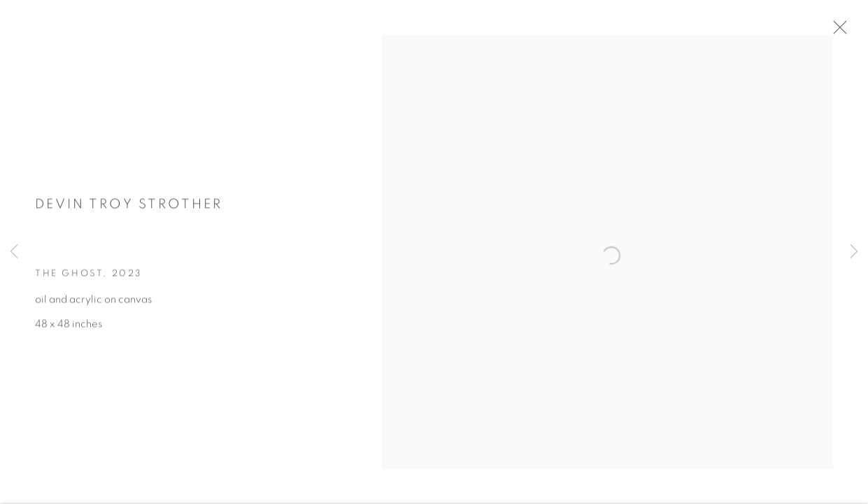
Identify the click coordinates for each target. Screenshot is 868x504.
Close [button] (841, 31)
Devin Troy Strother (129, 208)
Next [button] (854, 252)
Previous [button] (14, 252)
